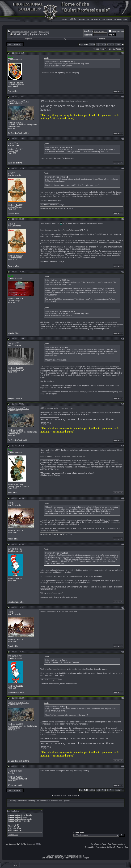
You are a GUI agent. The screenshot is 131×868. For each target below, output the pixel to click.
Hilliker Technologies (81, 858)
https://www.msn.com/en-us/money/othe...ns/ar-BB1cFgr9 (64, 230)
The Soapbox (44, 32)
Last (118, 45)
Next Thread (73, 795)
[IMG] (10, 829)
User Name (89, 31)
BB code (11, 825)
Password (88, 35)
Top (126, 847)
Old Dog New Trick (18, 101)
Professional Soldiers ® (20, 32)
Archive (120, 847)
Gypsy (11, 173)
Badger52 (13, 343)
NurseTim (13, 143)
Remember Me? (116, 32)
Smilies (11, 827)
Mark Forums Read (98, 844)
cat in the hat (15, 549)
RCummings (15, 771)
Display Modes (115, 49)
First (92, 45)
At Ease (34, 32)
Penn (11, 503)
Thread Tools (99, 49)
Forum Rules (13, 835)
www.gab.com (51, 179)
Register (29, 39)
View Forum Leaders (116, 844)
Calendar (101, 39)
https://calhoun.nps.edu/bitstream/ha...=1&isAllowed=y (63, 456)
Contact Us (90, 847)
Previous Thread (60, 795)
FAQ (64, 39)
